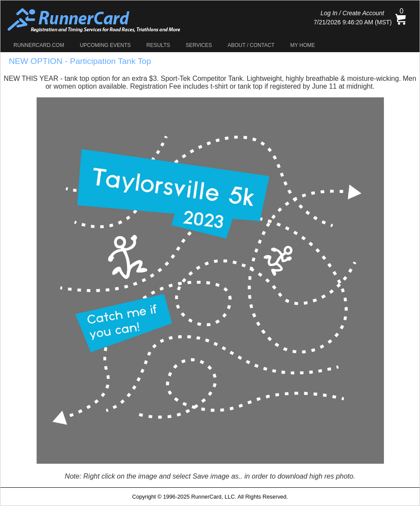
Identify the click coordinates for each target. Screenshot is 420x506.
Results (158, 45)
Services (199, 45)
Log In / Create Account (352, 13)
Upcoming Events (105, 45)
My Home (303, 45)
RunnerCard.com (39, 45)
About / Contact (251, 45)
